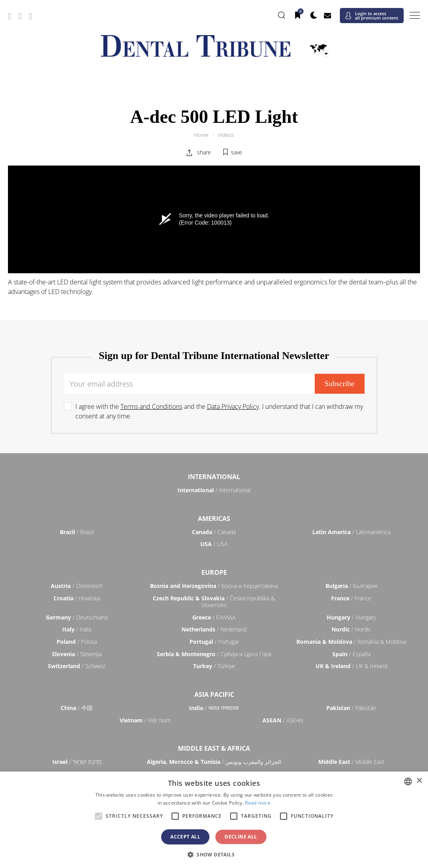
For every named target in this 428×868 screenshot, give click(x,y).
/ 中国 (77, 708)
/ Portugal (214, 642)
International (214, 477)
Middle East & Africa (214, 748)
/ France (351, 598)
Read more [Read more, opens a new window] (258, 803)
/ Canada (214, 532)
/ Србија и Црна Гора (214, 654)
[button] (214, 854)
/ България (351, 586)
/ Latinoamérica (351, 532)
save (237, 152)
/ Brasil (77, 532)
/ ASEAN (283, 720)
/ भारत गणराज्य (214, 708)
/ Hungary (351, 617)
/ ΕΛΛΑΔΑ (214, 617)
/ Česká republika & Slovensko (214, 602)
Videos (226, 135)
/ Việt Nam (145, 720)
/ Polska (77, 642)
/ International (214, 490)
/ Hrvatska (77, 598)
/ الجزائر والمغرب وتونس (214, 762)
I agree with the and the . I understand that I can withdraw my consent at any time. (219, 411)
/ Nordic (351, 629)
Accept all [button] (185, 837)
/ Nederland (214, 629)
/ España (351, 654)
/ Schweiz (77, 666)
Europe (214, 572)
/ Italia (77, 629)
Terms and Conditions (151, 406)
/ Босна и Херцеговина (214, 586)
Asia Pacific (214, 694)
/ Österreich (77, 586)
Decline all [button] (241, 837)
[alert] (214, 820)
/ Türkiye (214, 666)
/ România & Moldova (351, 642)
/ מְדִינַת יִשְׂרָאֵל (77, 762)
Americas (214, 519)
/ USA (214, 544)
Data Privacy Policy (233, 406)
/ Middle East (351, 762)
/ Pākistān (351, 708)
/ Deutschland (77, 617)
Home (201, 135)
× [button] (419, 781)
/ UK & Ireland (351, 666)
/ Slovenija (77, 654)
